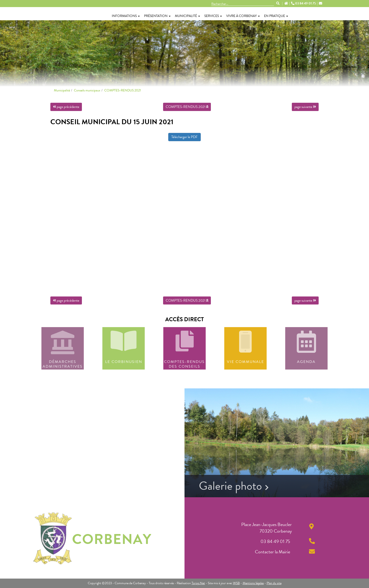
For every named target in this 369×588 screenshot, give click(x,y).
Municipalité (187, 16)
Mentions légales (253, 583)
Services (213, 16)
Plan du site (274, 583)
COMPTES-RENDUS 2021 (123, 90)
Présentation (157, 16)
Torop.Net (198, 583)
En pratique (276, 16)
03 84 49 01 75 (304, 4)
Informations (126, 16)
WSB (236, 583)
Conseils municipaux (87, 90)
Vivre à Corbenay (243, 16)
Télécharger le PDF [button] (184, 137)
